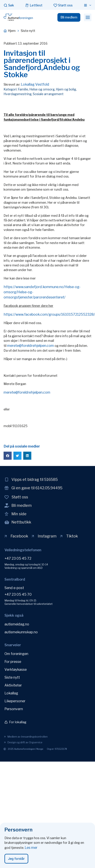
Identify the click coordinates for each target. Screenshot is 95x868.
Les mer (31, 849)
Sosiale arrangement (48, 94)
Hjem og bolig (66, 89)
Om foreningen (16, 654)
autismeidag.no (17, 624)
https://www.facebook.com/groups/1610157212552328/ (49, 314)
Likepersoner (15, 701)
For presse (13, 662)
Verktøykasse (16, 669)
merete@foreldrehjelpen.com (31, 346)
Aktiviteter (13, 685)
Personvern (14, 709)
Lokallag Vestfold (35, 84)
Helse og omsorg (42, 89)
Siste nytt (12, 677)
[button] (88, 17)
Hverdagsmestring (18, 94)
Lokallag (11, 693)
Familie (23, 89)
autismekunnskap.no (21, 632)
